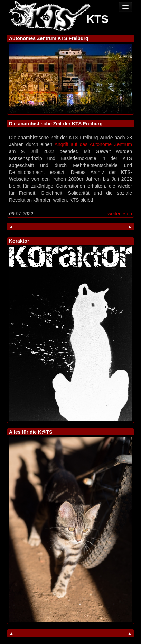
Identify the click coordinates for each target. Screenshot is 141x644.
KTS (97, 19)
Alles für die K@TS (31, 432)
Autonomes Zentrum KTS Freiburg (49, 38)
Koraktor (19, 241)
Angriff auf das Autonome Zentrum (93, 144)
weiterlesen (120, 214)
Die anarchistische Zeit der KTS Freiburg (56, 124)
